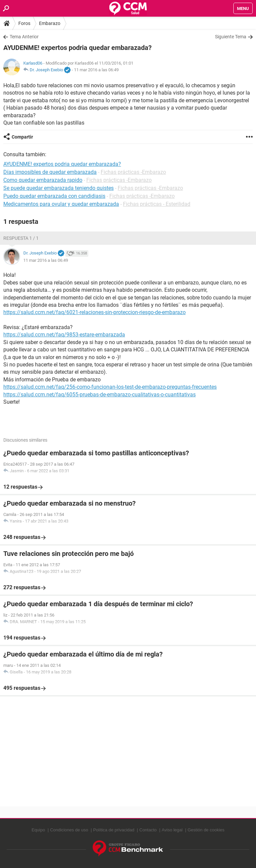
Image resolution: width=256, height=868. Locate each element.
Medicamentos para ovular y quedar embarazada (61, 204)
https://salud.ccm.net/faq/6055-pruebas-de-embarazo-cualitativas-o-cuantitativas (99, 395)
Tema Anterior (24, 37)
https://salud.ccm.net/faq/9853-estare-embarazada (64, 335)
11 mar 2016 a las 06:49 (96, 70)
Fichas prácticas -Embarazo (133, 172)
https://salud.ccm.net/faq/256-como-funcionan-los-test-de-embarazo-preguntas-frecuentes (110, 387)
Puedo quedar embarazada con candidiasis (54, 196)
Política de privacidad (114, 830)
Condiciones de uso (69, 830)
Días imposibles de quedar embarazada (50, 172)
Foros (24, 23)
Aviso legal (172, 830)
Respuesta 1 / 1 (21, 238)
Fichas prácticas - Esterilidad (157, 204)
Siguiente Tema (231, 37)
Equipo (38, 830)
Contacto (148, 830)
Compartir (22, 137)
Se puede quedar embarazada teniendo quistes (58, 188)
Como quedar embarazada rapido (43, 180)
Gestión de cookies (206, 830)
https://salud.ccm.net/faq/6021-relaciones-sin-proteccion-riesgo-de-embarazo (94, 312)
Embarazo (50, 23)
